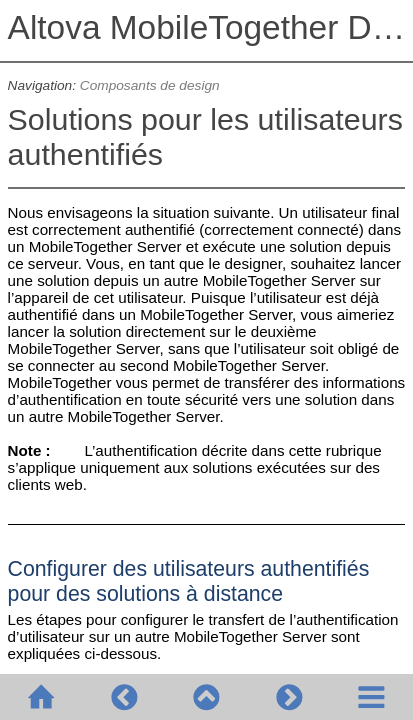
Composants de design (150, 85)
